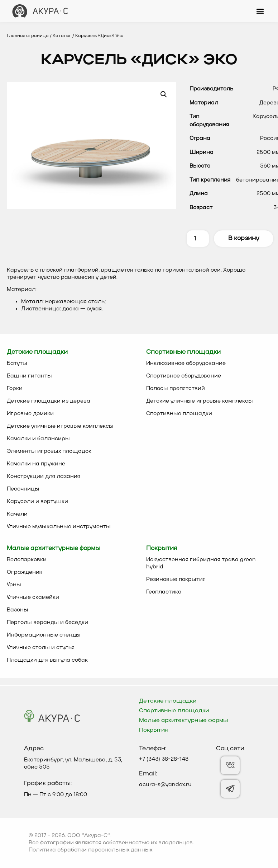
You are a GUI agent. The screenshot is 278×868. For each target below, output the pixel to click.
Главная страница (28, 36)
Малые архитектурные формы (183, 721)
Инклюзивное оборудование (186, 363)
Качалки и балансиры (38, 439)
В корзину (244, 238)
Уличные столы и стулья (41, 648)
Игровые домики (30, 414)
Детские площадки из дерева (49, 401)
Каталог (62, 36)
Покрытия (154, 730)
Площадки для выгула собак (47, 660)
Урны (14, 585)
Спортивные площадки (179, 414)
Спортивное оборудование (184, 376)
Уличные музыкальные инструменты (59, 527)
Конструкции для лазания (44, 477)
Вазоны (18, 610)
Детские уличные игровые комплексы (60, 426)
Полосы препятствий (176, 389)
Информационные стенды (44, 635)
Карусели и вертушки (37, 502)
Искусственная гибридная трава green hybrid (201, 563)
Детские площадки (168, 701)
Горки (15, 389)
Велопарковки (27, 560)
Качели (17, 514)
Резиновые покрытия (176, 580)
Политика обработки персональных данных (90, 850)
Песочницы (23, 489)
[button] (260, 11)
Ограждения (25, 572)
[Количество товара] (198, 239)
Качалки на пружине (36, 464)
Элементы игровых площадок (49, 451)
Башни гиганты (29, 376)
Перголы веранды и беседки (47, 623)
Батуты (17, 363)
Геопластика (164, 592)
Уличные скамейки (33, 597)
